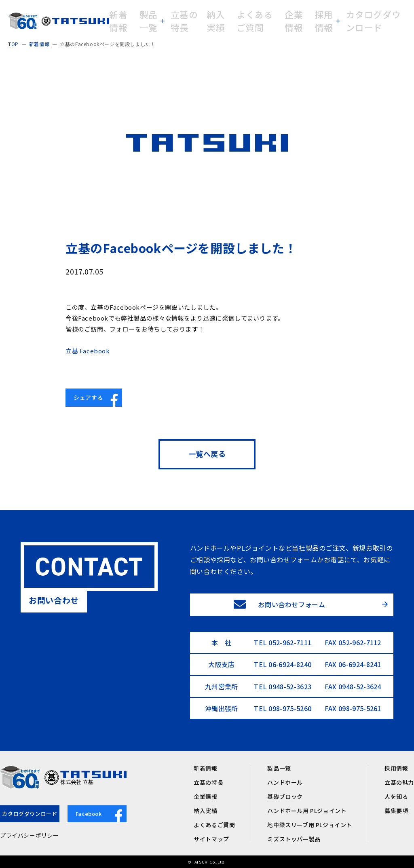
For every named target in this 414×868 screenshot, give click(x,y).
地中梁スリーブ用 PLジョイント (310, 825)
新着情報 (205, 768)
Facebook (101, 814)
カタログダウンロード (30, 814)
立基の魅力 (399, 782)
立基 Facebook (88, 351)
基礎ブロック (285, 796)
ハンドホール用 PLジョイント (307, 811)
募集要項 (396, 811)
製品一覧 (279, 768)
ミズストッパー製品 (294, 839)
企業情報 (205, 796)
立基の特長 (208, 782)
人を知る (396, 796)
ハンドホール (285, 782)
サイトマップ (211, 839)
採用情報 (396, 768)
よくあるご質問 (214, 825)
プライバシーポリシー (30, 835)
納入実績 (205, 811)
